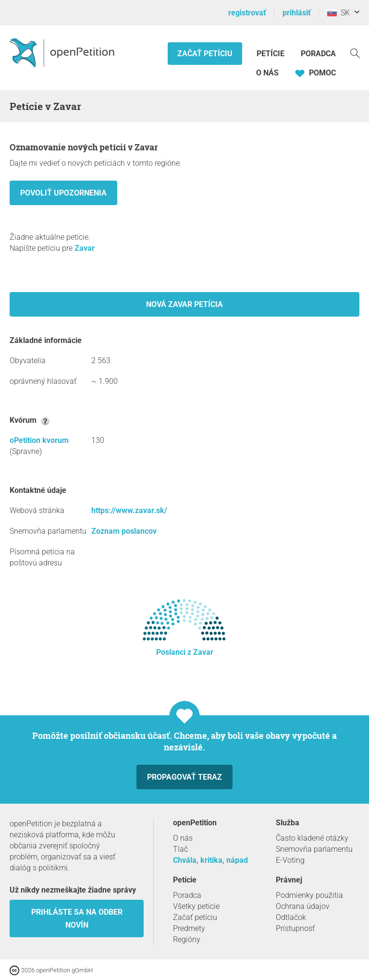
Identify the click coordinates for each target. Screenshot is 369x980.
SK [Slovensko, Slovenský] (338, 13)
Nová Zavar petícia (184, 304)
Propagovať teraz (184, 777)
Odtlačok (291, 917)
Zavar (85, 248)
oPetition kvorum (39, 440)
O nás (267, 73)
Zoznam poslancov (124, 531)
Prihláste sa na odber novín (77, 919)
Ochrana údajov (303, 906)
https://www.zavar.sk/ (129, 510)
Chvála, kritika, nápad (210, 860)
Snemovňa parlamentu (314, 849)
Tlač (180, 849)
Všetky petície (196, 906)
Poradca (318, 54)
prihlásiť (297, 13)
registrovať (247, 13)
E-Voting (290, 860)
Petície (271, 54)
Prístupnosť (295, 928)
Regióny (187, 939)
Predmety (189, 928)
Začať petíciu (205, 54)
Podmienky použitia (309, 895)
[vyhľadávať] (355, 53)
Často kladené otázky (312, 838)
